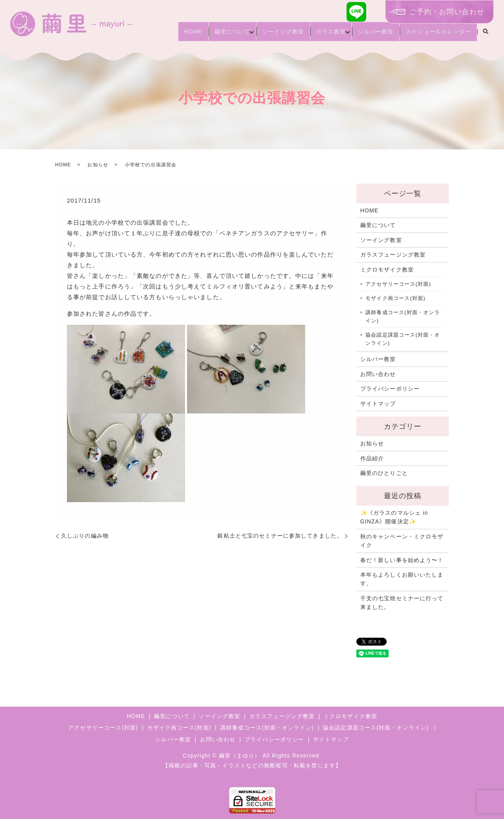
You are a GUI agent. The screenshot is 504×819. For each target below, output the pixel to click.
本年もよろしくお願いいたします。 (402, 579)
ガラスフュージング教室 (393, 255)
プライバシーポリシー (390, 389)
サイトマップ (378, 404)
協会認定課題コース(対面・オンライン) (403, 339)
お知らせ (98, 165)
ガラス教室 (319, 35)
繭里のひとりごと (384, 473)
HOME (166, 35)
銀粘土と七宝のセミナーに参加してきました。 (280, 536)
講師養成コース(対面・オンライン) (403, 317)
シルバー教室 (368, 35)
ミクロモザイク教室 (387, 270)
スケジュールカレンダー (436, 35)
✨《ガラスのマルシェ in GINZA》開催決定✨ (394, 517)
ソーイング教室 (266, 35)
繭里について (210, 35)
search (485, 35)
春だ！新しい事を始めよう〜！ (402, 560)
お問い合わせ (378, 374)
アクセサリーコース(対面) (398, 284)
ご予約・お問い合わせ (447, 12)
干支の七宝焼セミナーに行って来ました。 (402, 603)
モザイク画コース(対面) (395, 298)
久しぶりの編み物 (85, 536)
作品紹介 (372, 458)
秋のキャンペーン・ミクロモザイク (402, 541)
